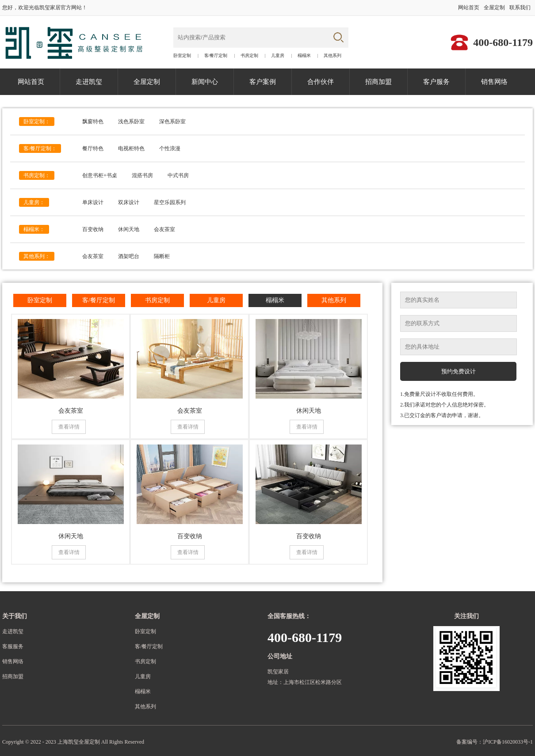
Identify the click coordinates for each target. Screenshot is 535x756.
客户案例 (263, 82)
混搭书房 (142, 175)
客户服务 (436, 82)
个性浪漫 (170, 148)
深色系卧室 (172, 122)
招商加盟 (378, 82)
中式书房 (178, 175)
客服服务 (13, 646)
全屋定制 (494, 8)
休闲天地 (129, 229)
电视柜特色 (131, 148)
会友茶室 (164, 229)
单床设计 (93, 202)
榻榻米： (34, 229)
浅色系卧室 (131, 122)
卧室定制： (37, 122)
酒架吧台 (129, 256)
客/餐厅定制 (216, 56)
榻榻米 (304, 56)
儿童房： (34, 202)
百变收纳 (93, 229)
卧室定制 (182, 56)
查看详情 (69, 427)
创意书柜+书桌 (100, 175)
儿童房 (278, 56)
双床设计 (129, 202)
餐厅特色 (93, 148)
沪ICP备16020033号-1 (508, 742)
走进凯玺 (89, 82)
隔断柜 (162, 256)
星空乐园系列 (170, 202)
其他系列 (332, 56)
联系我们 (520, 8)
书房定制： (37, 175)
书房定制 (249, 56)
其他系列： (37, 256)
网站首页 (469, 8)
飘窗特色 (93, 122)
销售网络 (494, 82)
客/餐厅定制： (40, 148)
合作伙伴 (321, 82)
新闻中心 (205, 82)
